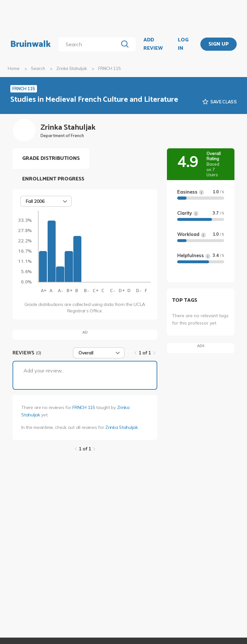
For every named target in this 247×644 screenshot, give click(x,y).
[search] (90, 44)
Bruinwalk (31, 44)
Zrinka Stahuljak (72, 68)
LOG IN (183, 44)
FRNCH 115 (84, 407)
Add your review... (44, 370)
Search (38, 68)
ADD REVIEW (153, 44)
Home (14, 68)
